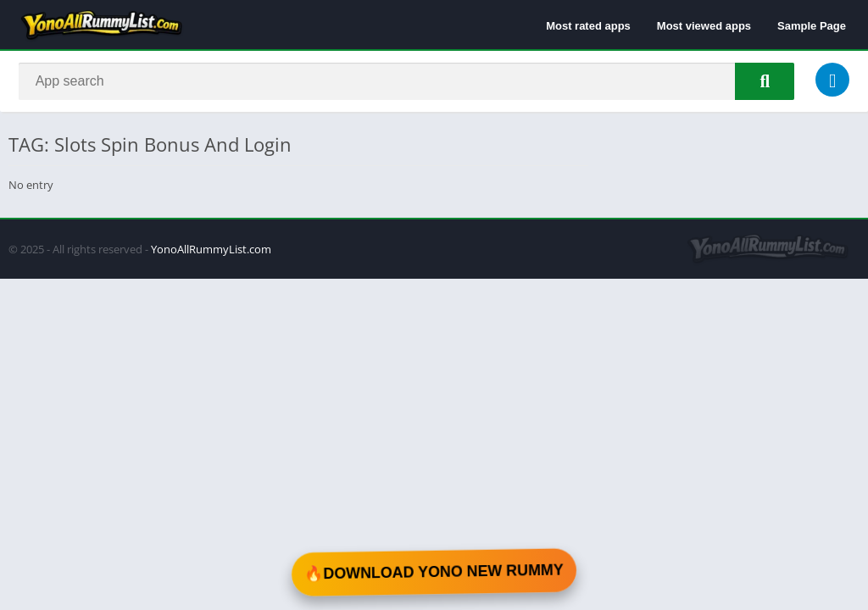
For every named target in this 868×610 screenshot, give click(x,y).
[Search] (406, 82)
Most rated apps (588, 26)
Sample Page (812, 26)
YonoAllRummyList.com (211, 251)
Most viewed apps (704, 26)
